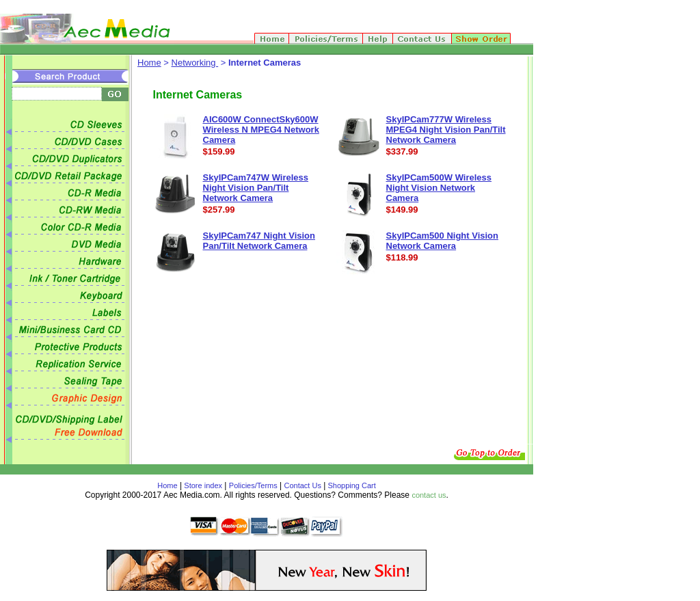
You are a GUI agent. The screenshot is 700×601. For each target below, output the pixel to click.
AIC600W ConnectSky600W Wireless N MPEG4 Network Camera (261, 130)
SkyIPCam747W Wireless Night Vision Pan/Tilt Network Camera (256, 188)
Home (149, 63)
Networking (195, 63)
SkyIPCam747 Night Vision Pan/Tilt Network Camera (259, 241)
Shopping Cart (350, 485)
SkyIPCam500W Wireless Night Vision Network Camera (439, 188)
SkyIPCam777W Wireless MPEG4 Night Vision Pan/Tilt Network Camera (446, 130)
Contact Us (303, 485)
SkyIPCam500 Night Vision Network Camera (443, 241)
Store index (203, 485)
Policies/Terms (253, 485)
